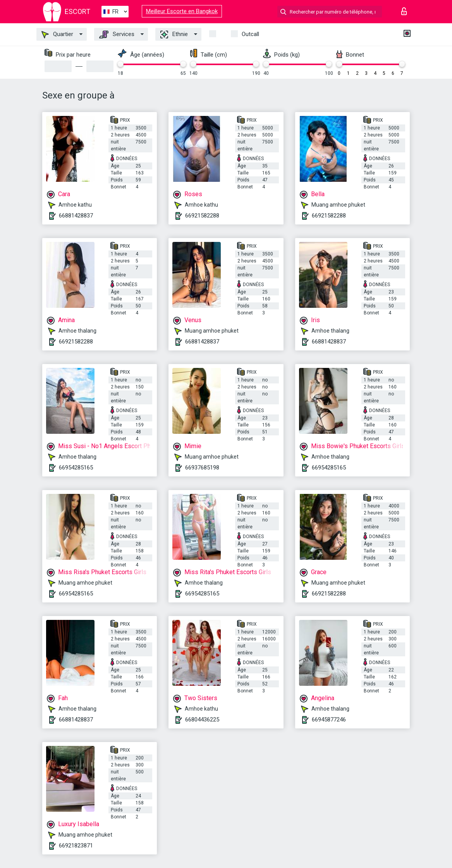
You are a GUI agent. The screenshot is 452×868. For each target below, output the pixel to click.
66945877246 (329, 720)
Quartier (57, 35)
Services (117, 35)
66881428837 (76, 216)
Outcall (250, 34)
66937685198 (202, 468)
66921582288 (202, 216)
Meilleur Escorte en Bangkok (182, 11)
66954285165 (76, 468)
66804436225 (202, 720)
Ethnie (174, 35)
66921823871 (76, 846)
